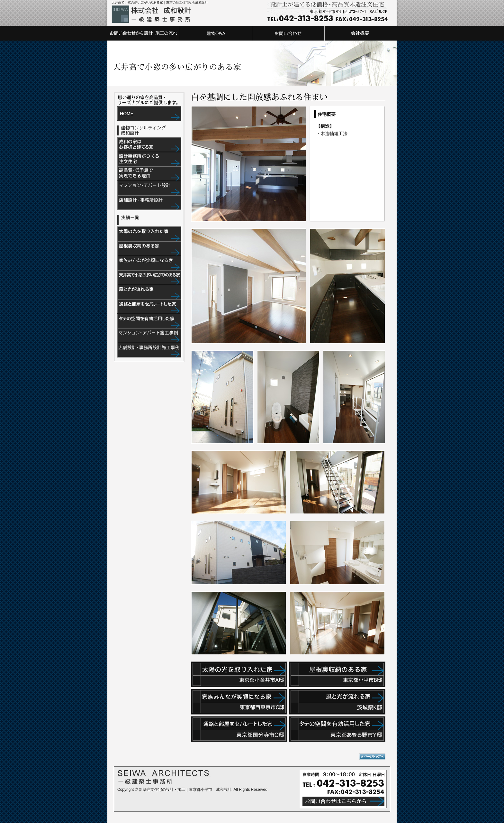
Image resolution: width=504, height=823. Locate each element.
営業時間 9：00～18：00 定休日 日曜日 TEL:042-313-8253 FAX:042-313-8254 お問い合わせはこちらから (343, 789)
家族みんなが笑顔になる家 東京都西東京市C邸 (239, 702)
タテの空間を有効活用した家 (149, 321)
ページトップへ (372, 757)
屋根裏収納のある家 (149, 249)
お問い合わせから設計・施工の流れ (144, 33)
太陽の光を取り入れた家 (149, 234)
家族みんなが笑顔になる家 (149, 263)
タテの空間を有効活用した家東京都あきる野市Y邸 (337, 729)
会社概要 (360, 33)
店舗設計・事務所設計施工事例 (149, 350)
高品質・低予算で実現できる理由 (149, 174)
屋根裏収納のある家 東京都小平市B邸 (337, 674)
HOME (149, 113)
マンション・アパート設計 (149, 188)
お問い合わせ (288, 33)
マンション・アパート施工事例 (149, 336)
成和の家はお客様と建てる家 (149, 145)
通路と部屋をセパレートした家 (149, 307)
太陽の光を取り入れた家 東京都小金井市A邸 (239, 674)
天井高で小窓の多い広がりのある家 (149, 278)
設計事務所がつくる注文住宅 (149, 159)
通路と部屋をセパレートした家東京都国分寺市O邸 (239, 729)
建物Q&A (216, 33)
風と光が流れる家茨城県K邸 (337, 702)
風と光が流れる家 (149, 292)
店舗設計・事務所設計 (149, 203)
